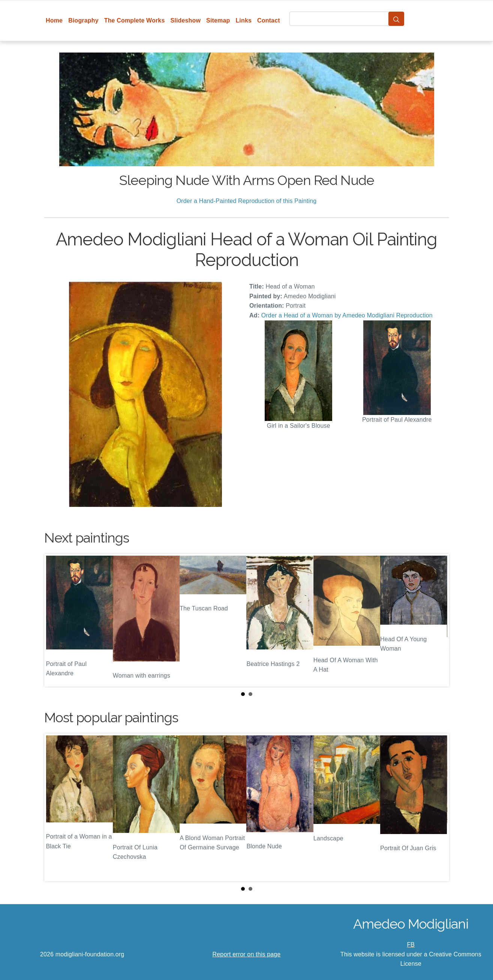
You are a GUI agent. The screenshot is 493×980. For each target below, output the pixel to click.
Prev (56, 620)
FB (411, 945)
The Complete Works (135, 20)
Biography (83, 20)
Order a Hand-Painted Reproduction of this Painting (247, 201)
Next (438, 620)
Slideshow (185, 20)
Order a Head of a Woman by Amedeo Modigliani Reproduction (347, 315)
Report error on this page (247, 954)
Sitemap (218, 20)
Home (54, 20)
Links (244, 20)
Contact (269, 20)
